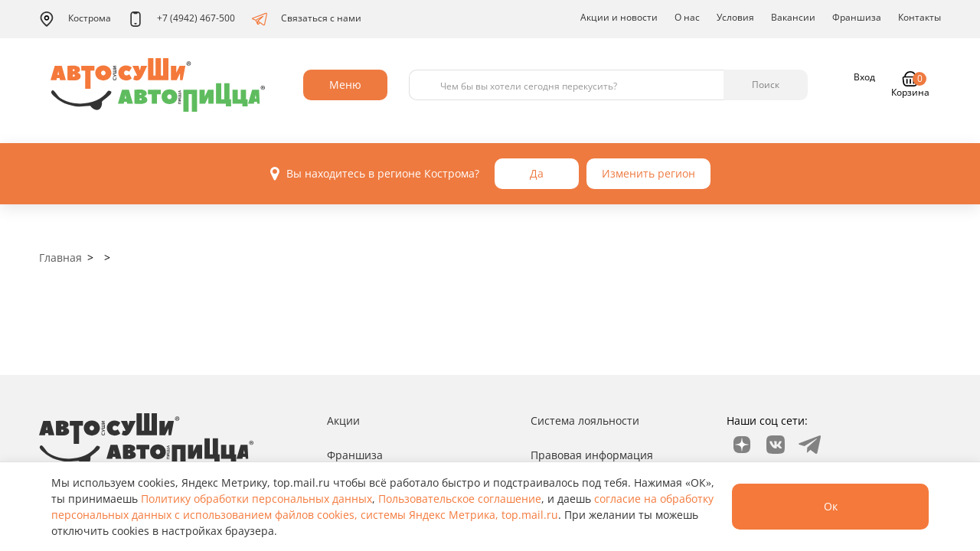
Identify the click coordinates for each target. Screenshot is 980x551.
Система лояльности (585, 421)
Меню (345, 85)
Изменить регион (648, 173)
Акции (343, 421)
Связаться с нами (307, 19)
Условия (735, 17)
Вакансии (793, 17)
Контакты (920, 17)
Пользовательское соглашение (460, 499)
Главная (60, 258)
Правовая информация (592, 455)
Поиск (766, 85)
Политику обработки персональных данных (256, 499)
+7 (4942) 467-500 (181, 19)
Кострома (75, 19)
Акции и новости (619, 17)
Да (537, 173)
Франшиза (857, 17)
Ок (829, 506)
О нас (687, 17)
